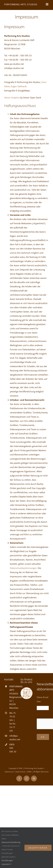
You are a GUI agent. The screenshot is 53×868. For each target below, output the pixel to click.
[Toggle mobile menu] (47, 4)
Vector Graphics (12, 98)
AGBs (29, 772)
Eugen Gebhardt (19, 86)
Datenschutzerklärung (11, 842)
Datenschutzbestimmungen (23, 568)
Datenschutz (20, 772)
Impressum (9, 772)
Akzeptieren (38, 848)
